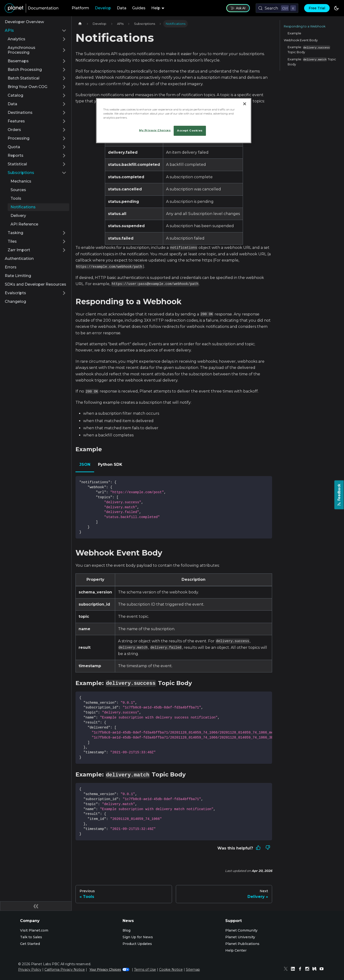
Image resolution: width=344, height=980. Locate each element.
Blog (126, 930)
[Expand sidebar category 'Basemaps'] (64, 61)
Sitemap (193, 970)
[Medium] (316, 970)
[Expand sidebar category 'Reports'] (64, 156)
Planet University (240, 937)
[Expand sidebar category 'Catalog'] (64, 95)
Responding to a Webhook (305, 26)
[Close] (245, 104)
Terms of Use (145, 970)
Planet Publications (242, 944)
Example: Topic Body (309, 50)
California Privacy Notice (65, 970)
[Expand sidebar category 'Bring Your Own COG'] (64, 87)
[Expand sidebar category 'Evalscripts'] (64, 293)
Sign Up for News (138, 937)
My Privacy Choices (155, 130)
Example (294, 33)
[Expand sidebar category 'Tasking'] (64, 233)
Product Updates (137, 944)
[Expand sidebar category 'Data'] (64, 104)
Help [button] (156, 8)
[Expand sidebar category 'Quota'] (64, 147)
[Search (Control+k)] (277, 8)
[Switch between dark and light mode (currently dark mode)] (336, 8)
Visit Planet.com (34, 930)
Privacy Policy (30, 970)
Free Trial (317, 8)
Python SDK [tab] (110, 464)
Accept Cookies (190, 131)
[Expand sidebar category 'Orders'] (64, 130)
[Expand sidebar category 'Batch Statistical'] (64, 78)
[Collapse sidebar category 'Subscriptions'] (64, 173)
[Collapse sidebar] (36, 906)
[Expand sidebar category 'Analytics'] (64, 39)
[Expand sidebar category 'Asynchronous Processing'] (64, 50)
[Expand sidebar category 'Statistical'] (64, 164)
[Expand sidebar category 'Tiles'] (64, 241)
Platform (80, 8)
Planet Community (241, 930)
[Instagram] (308, 970)
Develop (103, 8)
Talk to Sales (31, 937)
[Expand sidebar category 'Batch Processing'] (64, 70)
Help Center (236, 950)
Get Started (30, 944)
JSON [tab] (85, 464)
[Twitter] (287, 970)
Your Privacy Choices (109, 970)
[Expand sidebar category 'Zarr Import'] (64, 250)
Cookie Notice (171, 970)
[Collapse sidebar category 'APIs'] (64, 31)
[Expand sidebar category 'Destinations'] (64, 113)
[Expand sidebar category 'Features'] (64, 121)
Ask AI (238, 8)
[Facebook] (301, 970)
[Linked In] (294, 970)
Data (122, 8)
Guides (139, 8)
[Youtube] (323, 970)
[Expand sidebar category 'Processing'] (64, 138)
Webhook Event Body (301, 40)
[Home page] (80, 24)
